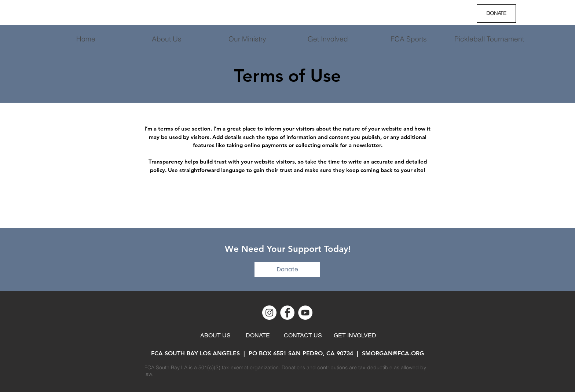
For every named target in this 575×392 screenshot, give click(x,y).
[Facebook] (287, 313)
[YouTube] (305, 313)
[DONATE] (496, 14)
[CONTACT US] (303, 336)
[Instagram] (269, 313)
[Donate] (287, 270)
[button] (328, 39)
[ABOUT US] (215, 336)
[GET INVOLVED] (355, 336)
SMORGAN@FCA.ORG (393, 353)
